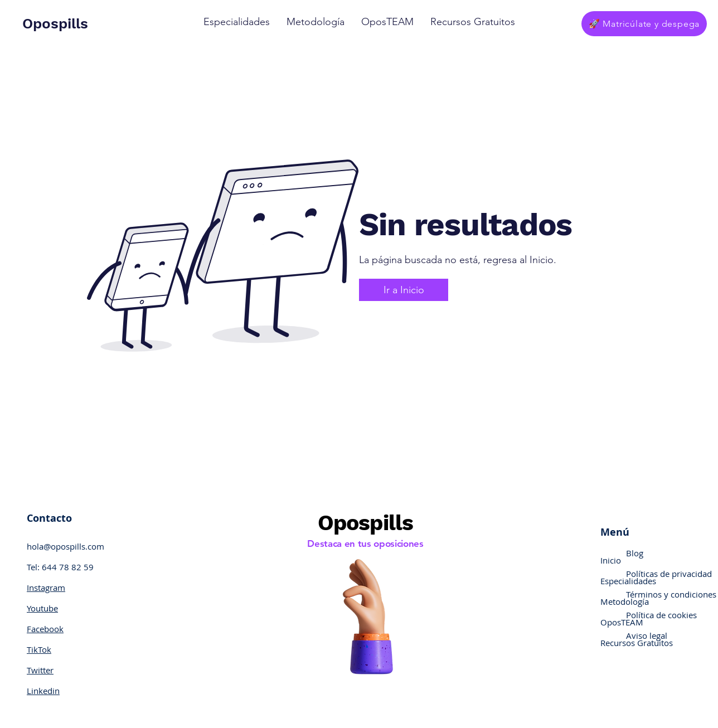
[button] (237, 22)
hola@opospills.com (66, 546)
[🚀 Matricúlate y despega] (644, 24)
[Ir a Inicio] (404, 290)
